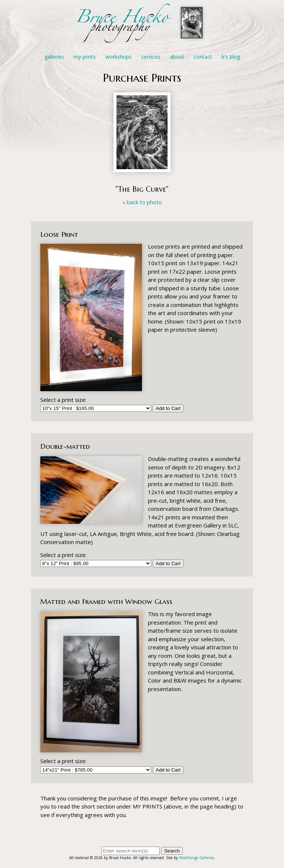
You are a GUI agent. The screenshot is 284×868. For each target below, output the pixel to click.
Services (151, 57)
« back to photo (142, 202)
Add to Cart (168, 408)
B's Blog (231, 57)
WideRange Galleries (197, 858)
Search (172, 851)
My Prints (85, 57)
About (177, 57)
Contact (203, 57)
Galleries (54, 57)
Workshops (119, 57)
